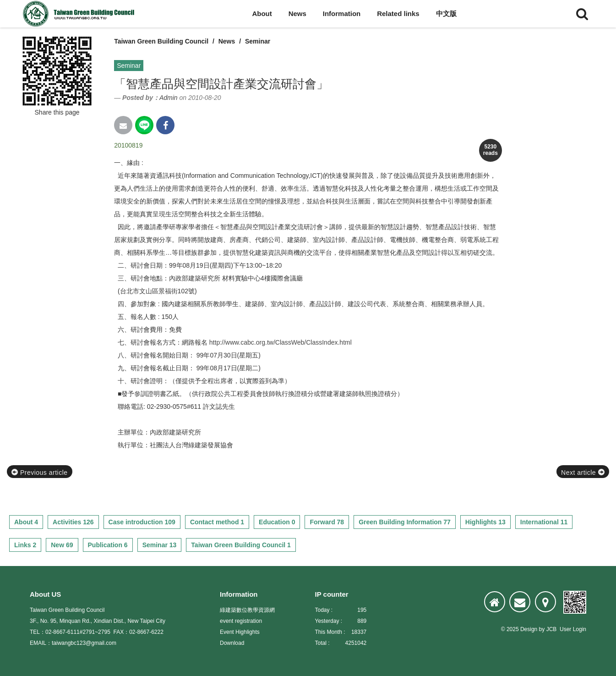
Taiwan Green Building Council (161, 41)
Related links (398, 14)
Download (232, 643)
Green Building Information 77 (405, 522)
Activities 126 (73, 522)
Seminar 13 (160, 545)
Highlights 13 (485, 522)
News (297, 14)
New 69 (62, 545)
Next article (583, 473)
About (262, 14)
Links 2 (25, 545)
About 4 (26, 522)
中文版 (446, 14)
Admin (169, 98)
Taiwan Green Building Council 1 (241, 545)
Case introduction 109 (142, 522)
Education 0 (277, 522)
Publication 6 (108, 545)
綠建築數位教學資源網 (247, 610)
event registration (241, 621)
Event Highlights (240, 632)
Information (342, 14)
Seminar (258, 41)
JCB (552, 629)
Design (529, 629)
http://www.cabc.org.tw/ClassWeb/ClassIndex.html (281, 342)
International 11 (544, 522)
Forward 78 (327, 522)
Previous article (40, 473)
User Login (573, 629)
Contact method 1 (217, 522)
